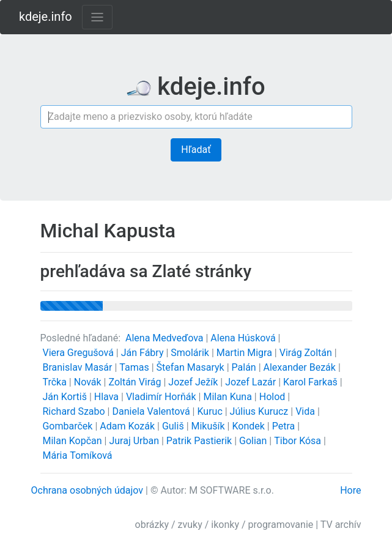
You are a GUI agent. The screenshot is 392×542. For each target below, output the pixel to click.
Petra (285, 426)
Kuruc (211, 411)
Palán (245, 367)
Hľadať (196, 150)
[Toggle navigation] (97, 17)
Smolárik (191, 353)
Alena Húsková (244, 338)
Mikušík (209, 426)
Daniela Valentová (152, 411)
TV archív (341, 525)
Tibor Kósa (299, 441)
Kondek (249, 426)
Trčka (55, 382)
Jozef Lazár (252, 382)
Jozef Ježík (194, 382)
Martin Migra (246, 353)
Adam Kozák (128, 426)
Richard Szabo (75, 411)
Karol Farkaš (312, 382)
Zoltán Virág (136, 382)
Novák (89, 382)
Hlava (108, 397)
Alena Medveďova (165, 338)
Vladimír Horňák (162, 397)
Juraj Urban (135, 441)
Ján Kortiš (65, 397)
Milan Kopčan (73, 441)
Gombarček (68, 426)
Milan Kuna (228, 397)
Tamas (135, 367)
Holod (274, 397)
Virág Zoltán (307, 353)
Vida (306, 411)
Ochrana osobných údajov (87, 490)
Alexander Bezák (301, 367)
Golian (254, 441)
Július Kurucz (261, 411)
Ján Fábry (144, 353)
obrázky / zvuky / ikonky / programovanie (224, 525)
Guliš (174, 426)
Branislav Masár (78, 367)
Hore (350, 490)
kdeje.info (46, 17)
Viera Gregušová (79, 353)
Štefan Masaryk (192, 367)
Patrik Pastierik (200, 441)
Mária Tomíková (77, 455)
